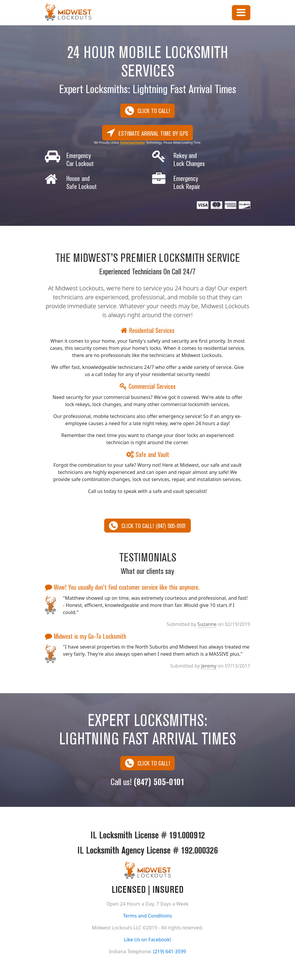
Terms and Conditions (148, 917)
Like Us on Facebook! (148, 941)
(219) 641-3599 (169, 953)
